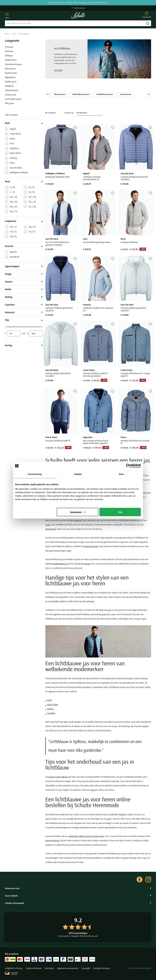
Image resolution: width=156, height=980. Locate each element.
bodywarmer (51, 529)
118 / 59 (13, 236)
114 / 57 (32, 232)
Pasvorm (24, 246)
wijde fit (13, 252)
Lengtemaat (24, 221)
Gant (12, 143)
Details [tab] (78, 474)
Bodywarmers (11, 60)
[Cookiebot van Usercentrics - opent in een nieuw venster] (128, 466)
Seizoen (24, 282)
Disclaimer (49, 968)
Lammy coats (11, 95)
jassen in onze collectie (58, 777)
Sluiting (24, 297)
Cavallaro (51, 713)
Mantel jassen (11, 73)
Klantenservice (78, 888)
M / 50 (32, 187)
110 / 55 (13, 232)
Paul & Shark (15, 153)
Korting (24, 345)
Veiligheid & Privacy (14, 968)
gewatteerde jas (91, 546)
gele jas (87, 564)
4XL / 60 (14, 202)
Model (24, 289)
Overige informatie (102, 968)
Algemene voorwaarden (68, 968)
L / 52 (12, 192)
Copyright (86, 968)
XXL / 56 (14, 197)
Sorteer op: (69, 113)
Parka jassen (10, 69)
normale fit (15, 257)
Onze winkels (78, 896)
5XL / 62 (32, 202)
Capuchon (24, 305)
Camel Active (15, 134)
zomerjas (78, 520)
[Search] (78, 23)
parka (48, 525)
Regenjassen (10, 77)
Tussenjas (9, 47)
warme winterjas (52, 840)
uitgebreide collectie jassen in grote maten (86, 836)
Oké (120, 512)
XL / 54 (32, 192)
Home (7, 34)
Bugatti (13, 129)
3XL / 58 (32, 197)
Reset (12, 163)
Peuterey (14, 158)
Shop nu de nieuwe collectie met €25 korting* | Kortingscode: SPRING (78, 3)
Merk (24, 123)
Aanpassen (78, 512)
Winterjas (9, 51)
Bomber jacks (11, 82)
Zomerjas (9, 55)
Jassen (14, 34)
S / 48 (12, 187)
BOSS (49, 700)
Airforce (50, 709)
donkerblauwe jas (60, 564)
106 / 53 (32, 227)
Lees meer (58, 70)
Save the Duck (16, 168)
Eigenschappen (24, 266)
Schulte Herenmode (78, 903)
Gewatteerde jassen (13, 64)
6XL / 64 (14, 207)
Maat (24, 181)
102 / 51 (13, 227)
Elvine (12, 139)
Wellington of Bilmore (19, 172)
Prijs (24, 320)
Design (24, 274)
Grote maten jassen (13, 99)
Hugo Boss (14, 148)
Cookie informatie (34, 968)
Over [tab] (121, 474)
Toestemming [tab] (35, 474)
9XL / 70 (14, 211)
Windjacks (9, 86)
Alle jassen (9, 103)
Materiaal (24, 312)
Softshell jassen (12, 90)
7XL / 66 (32, 207)
